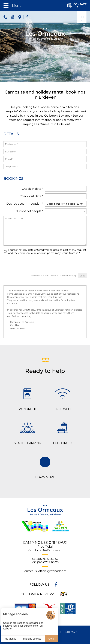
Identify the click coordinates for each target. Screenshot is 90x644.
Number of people (29, 211)
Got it (51, 639)
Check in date (33, 189)
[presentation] (60, 264)
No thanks (10, 639)
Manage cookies (32, 639)
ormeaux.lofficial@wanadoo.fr (45, 571)
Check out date (31, 196)
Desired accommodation (25, 204)
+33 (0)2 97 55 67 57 (45, 559)
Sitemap (71, 632)
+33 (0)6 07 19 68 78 (45, 562)
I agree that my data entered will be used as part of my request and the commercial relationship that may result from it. (47, 251)
